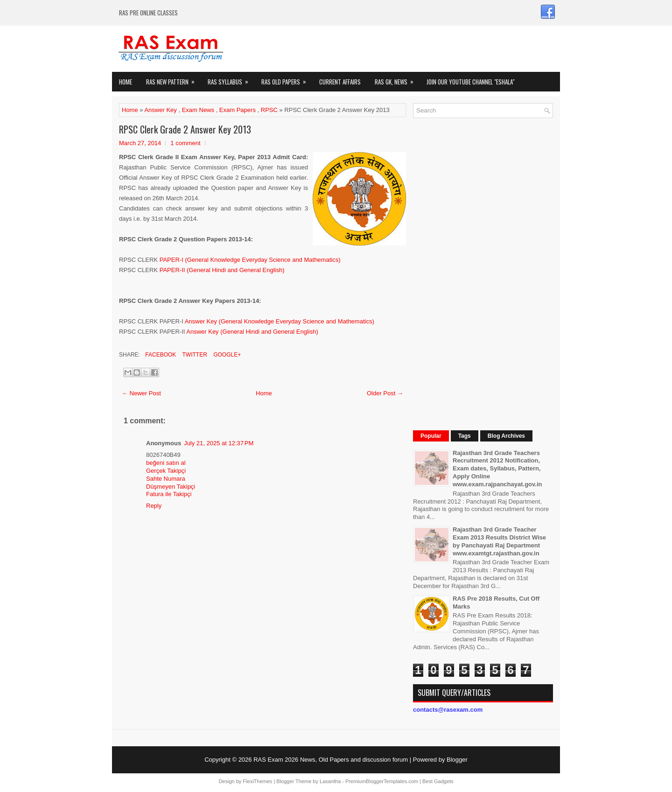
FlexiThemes (257, 781)
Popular (431, 436)
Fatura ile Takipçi (169, 494)
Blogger (457, 760)
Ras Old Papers (287, 79)
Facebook (160, 355)
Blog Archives (506, 436)
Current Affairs (340, 82)
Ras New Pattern (173, 79)
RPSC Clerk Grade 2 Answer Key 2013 (185, 129)
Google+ (226, 355)
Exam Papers (238, 110)
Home (126, 82)
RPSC (269, 110)
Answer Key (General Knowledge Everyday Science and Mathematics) (280, 321)
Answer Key (160, 110)
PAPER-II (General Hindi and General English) (222, 270)
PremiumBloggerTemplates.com (382, 781)
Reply (154, 506)
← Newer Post (141, 393)
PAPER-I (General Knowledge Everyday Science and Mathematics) (250, 260)
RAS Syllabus (231, 79)
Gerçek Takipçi (166, 471)
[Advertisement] (483, 265)
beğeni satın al (166, 463)
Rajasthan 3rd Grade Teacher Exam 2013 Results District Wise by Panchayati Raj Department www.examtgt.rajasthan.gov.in (499, 541)
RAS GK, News (397, 79)
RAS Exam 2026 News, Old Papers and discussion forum (331, 760)
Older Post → (385, 393)
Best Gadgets (438, 781)
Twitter (194, 355)
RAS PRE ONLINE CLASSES (148, 13)
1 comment (185, 143)
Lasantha (330, 781)
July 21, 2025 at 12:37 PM (219, 443)
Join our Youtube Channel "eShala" (470, 82)
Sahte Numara (166, 479)
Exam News (198, 110)
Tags (465, 436)
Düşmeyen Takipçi (171, 487)
